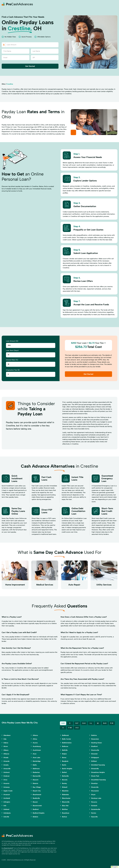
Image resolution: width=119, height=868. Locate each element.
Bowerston (95, 739)
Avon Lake (36, 758)
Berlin (64, 765)
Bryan (93, 795)
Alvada (6, 758)
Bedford (36, 809)
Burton (94, 813)
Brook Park (95, 776)
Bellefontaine (67, 743)
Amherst (7, 772)
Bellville (65, 750)
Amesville (7, 769)
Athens (35, 735)
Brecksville (95, 750)
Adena (6, 743)
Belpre (64, 754)
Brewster (94, 754)
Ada (5, 739)
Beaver (35, 802)
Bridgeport (95, 758)
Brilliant (94, 761)
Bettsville (65, 776)
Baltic (35, 765)
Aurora (35, 743)
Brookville (95, 787)
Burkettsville (96, 809)
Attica (35, 739)
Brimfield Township (98, 765)
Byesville (94, 817)
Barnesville (37, 776)
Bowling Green (97, 743)
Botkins (94, 735)
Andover (7, 776)
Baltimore (36, 769)
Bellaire (35, 817)
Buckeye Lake (96, 798)
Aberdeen (7, 735)
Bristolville (95, 769)
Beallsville (36, 798)
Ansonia (6, 783)
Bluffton (65, 809)
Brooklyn (94, 783)
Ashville (6, 817)
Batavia (35, 783)
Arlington (7, 802)
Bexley (64, 783)
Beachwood (37, 795)
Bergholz (65, 761)
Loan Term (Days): (12, 350)
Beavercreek (37, 806)
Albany (6, 750)
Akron (6, 746)
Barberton (36, 772)
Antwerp (7, 787)
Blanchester (66, 798)
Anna (5, 780)
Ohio (3, 84)
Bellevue (65, 746)
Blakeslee (65, 795)
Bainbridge (37, 761)
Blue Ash (65, 806)
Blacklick (65, 791)
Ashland (6, 809)
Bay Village (37, 787)
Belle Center (67, 739)
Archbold (7, 798)
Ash (5, 806)
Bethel (64, 772)
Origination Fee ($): (13, 370)
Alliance (6, 754)
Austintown (37, 750)
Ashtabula (7, 813)
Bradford (94, 746)
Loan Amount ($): (12, 341)
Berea (64, 758)
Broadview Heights (98, 772)
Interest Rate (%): (12, 360)
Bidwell (65, 787)
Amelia (6, 765)
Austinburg (37, 746)
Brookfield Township (99, 780)
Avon (35, 754)
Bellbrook (65, 735)
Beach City (37, 791)
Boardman (66, 813)
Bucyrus (94, 802)
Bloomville (66, 802)
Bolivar (64, 817)
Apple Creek (8, 791)
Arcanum (7, 795)
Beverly (65, 780)
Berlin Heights (67, 769)
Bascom (36, 780)
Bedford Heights (39, 813)
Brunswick (95, 791)
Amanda (6, 761)
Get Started (30, 66)
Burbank (94, 806)
